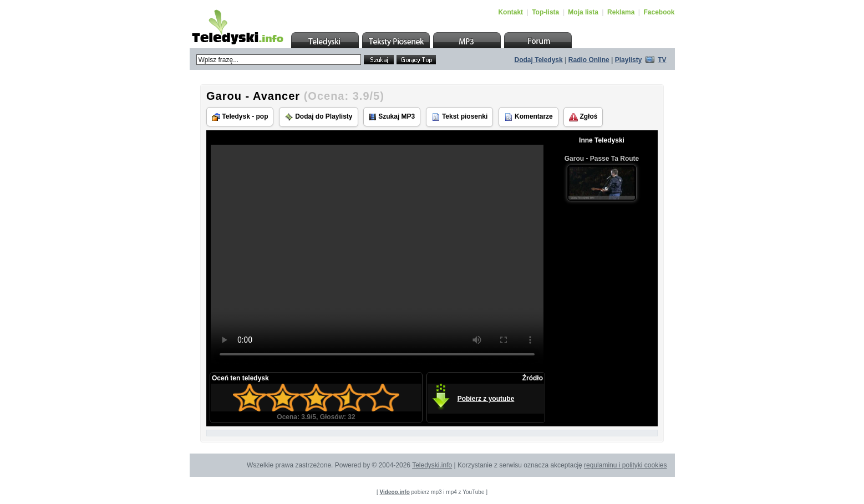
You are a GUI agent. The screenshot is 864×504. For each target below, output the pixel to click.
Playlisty (629, 60)
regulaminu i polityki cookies (625, 465)
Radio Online (589, 60)
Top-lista (545, 12)
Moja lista (583, 12)
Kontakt (510, 12)
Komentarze (528, 117)
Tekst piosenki (460, 117)
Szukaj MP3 (392, 117)
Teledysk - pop (240, 117)
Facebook (659, 12)
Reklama (621, 12)
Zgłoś (583, 117)
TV (662, 60)
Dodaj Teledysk (539, 60)
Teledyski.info (432, 465)
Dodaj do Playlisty (319, 117)
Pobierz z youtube (486, 399)
